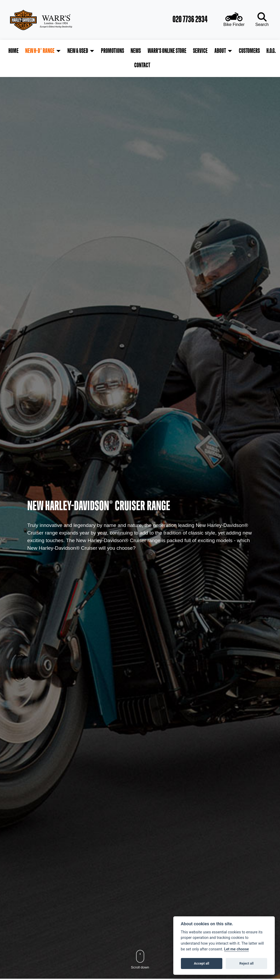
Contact (269, 51)
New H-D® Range (36, 51)
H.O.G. (252, 51)
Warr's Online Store (156, 51)
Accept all (202, 963)
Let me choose (237, 949)
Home (12, 51)
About (205, 51)
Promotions (105, 51)
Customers (232, 51)
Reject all (246, 963)
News (126, 51)
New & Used (72, 51)
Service (187, 51)
